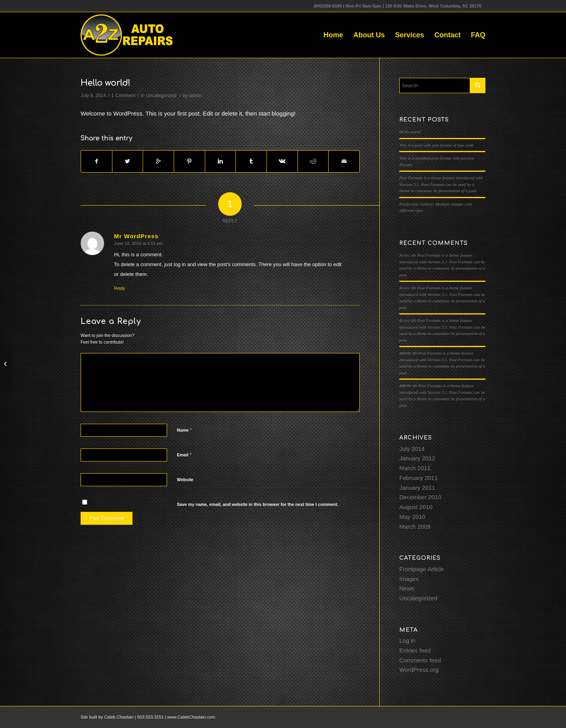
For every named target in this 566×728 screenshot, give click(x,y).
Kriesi (405, 255)
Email (184, 455)
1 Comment (123, 96)
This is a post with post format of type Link (436, 145)
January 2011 (417, 488)
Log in (407, 641)
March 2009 (415, 527)
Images (409, 579)
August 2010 (416, 507)
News (407, 588)
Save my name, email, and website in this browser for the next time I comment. (258, 504)
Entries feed (415, 650)
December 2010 (420, 497)
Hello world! (106, 83)
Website (185, 480)
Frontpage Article (422, 569)
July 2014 (412, 449)
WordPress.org (419, 670)
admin (196, 96)
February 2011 (419, 478)
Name (184, 430)
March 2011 (415, 468)
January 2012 (417, 458)
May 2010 (412, 517)
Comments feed (420, 660)
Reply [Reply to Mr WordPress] (119, 288)
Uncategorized (161, 96)
